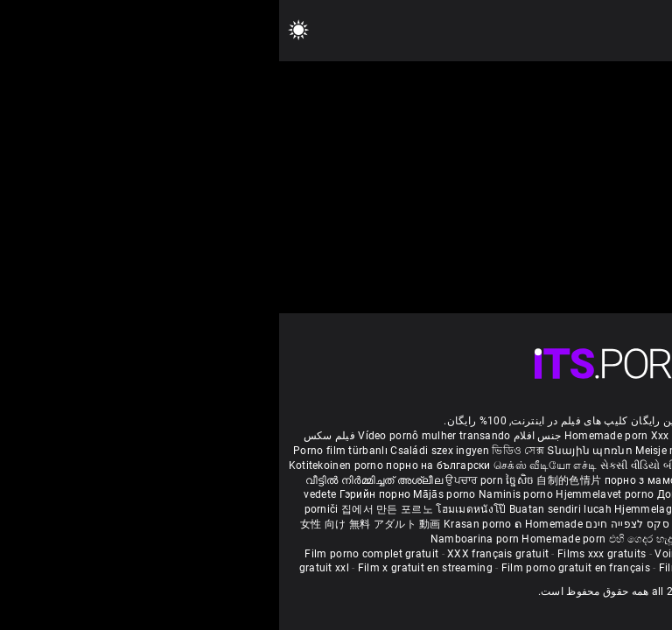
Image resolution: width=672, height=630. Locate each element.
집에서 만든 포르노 (109, 509)
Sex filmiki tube (476, 509)
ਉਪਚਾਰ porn (196, 480)
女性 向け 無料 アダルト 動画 (91, 524)
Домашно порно (422, 494)
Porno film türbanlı (61, 451)
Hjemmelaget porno (386, 509)
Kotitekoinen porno (59, 465)
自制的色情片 (291, 480)
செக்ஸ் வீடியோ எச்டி (266, 465)
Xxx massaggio (410, 436)
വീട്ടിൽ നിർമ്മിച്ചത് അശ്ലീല (97, 480)
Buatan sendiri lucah (283, 509)
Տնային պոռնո (312, 451)
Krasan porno (200, 524)
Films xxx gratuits (322, 554)
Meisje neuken (391, 451)
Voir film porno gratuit (431, 554)
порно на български (159, 465)
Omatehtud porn (537, 524)
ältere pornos (616, 436)
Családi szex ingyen (161, 451)
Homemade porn (329, 436)
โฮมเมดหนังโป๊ (193, 509)
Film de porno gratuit (432, 568)
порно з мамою (366, 480)
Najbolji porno (552, 509)
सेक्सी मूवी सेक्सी (603, 465)
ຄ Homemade (269, 524)
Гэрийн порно (98, 494)
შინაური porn (464, 451)
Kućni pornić (499, 494)
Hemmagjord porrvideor (559, 451)
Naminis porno (238, 494)
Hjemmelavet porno (327, 494)
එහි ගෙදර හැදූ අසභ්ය (381, 539)
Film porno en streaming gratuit (573, 568)
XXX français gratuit (219, 554)
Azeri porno (618, 509)
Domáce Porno (570, 494)
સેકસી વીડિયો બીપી (364, 465)
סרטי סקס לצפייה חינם (361, 524)
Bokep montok (456, 524)
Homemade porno (476, 539)
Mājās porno (167, 494)
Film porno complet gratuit (92, 554)
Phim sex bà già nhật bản (515, 436)
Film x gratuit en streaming (146, 568)
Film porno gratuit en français (297, 568)
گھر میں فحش (519, 480)
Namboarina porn (197, 539)
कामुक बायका (600, 480)
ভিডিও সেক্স (239, 451)
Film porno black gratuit (555, 554)
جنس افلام (258, 436)
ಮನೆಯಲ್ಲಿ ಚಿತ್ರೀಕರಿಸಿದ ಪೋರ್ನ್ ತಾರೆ (489, 465)
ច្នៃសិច (242, 480)
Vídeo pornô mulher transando (155, 436)
